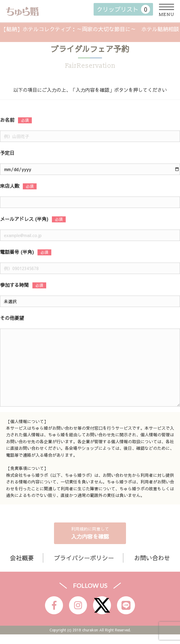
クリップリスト (123, 9)
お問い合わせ (152, 558)
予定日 (7, 153)
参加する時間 (14, 285)
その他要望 (12, 318)
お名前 (7, 120)
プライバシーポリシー (84, 558)
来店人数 (10, 186)
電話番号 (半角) (17, 252)
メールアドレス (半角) (24, 219)
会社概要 (22, 558)
